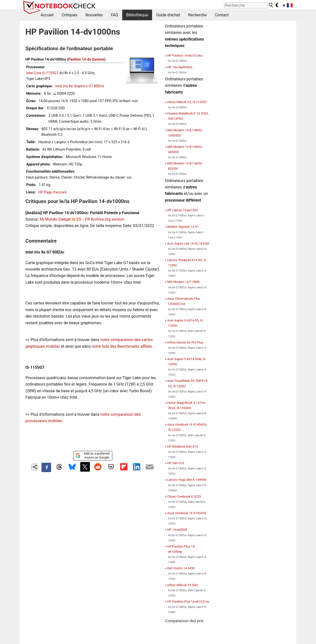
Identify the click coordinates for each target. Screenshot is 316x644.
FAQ (114, 15)
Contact (222, 15)
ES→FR (83, 219)
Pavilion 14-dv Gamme (86, 59)
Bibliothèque (137, 15)
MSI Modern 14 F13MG (183, 282)
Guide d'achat (168, 15)
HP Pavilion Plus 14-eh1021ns (188, 602)
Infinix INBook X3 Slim (183, 585)
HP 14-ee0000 (177, 530)
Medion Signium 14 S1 (183, 227)
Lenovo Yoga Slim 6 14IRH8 (187, 480)
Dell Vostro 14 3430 (181, 568)
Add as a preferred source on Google (92, 455)
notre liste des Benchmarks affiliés (122, 346)
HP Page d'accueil (52, 192)
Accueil (47, 15)
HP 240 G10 (176, 463)
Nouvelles (94, 15)
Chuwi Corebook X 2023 (184, 496)
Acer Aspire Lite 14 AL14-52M (188, 243)
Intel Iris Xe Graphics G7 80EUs (80, 86)
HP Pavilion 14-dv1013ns (185, 56)
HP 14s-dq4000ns (180, 67)
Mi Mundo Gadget (55, 219)
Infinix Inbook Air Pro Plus (185, 342)
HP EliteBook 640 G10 (183, 447)
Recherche (197, 15)
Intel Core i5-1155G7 (42, 73)
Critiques (70, 15)
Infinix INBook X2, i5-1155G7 (187, 102)
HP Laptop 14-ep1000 (182, 210)
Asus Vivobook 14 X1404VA (187, 513)
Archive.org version (108, 219)
